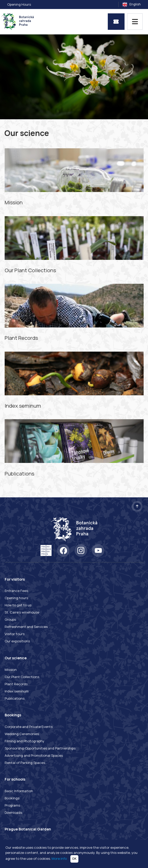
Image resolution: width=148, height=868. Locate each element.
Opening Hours (19, 4)
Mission (11, 670)
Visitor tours (15, 634)
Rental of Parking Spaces (25, 763)
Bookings (12, 798)
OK (74, 859)
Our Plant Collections (22, 677)
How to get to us (18, 605)
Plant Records (16, 684)
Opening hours (16, 598)
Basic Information (19, 791)
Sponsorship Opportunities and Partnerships (40, 748)
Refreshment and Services (26, 627)
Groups (10, 619)
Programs (12, 805)
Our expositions (17, 641)
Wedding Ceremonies (22, 734)
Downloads (13, 812)
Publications (15, 698)
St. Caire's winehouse (22, 612)
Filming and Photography (24, 741)
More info (59, 858)
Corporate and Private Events (29, 727)
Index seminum (17, 691)
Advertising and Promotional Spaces (34, 755)
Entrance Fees (16, 591)
